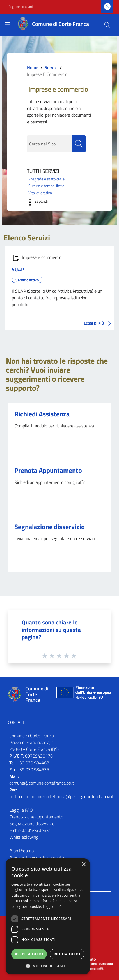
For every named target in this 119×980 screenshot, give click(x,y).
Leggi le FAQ (21, 810)
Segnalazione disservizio (50, 527)
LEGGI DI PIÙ (99, 324)
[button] (36, 202)
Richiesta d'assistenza (30, 830)
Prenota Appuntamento (48, 470)
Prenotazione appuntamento (36, 817)
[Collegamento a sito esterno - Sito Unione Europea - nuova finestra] (83, 694)
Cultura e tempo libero (46, 186)
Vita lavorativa (40, 193)
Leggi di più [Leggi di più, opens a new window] (52, 907)
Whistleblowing (24, 837)
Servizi (51, 67)
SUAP (18, 269)
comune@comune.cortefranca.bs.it (42, 783)
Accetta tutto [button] (29, 954)
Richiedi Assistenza (42, 414)
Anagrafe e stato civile (46, 179)
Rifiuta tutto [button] (67, 954)
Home (33, 67)
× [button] (83, 865)
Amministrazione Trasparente (37, 857)
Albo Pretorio (22, 851)
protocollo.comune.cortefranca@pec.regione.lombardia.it (61, 796)
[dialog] (48, 916)
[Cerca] (107, 25)
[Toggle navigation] (8, 24)
